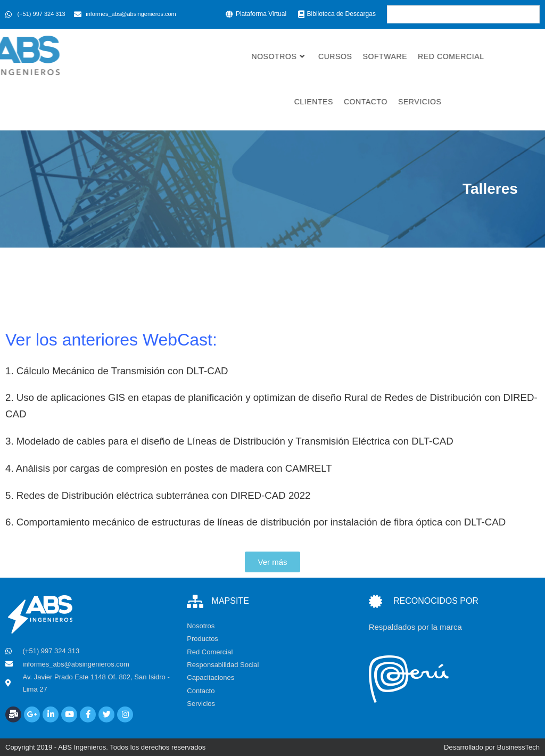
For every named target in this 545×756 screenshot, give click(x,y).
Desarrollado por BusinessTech (492, 747)
